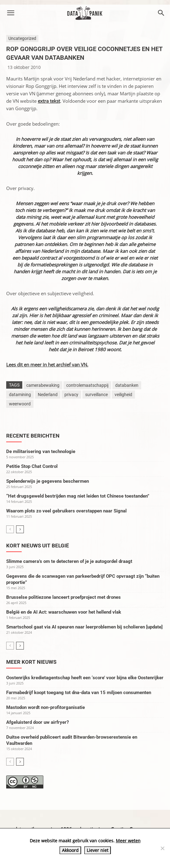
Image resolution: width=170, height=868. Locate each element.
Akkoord (70, 850)
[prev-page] (10, 529)
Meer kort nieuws (31, 662)
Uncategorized (22, 38)
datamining (20, 395)
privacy (71, 395)
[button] (11, 13)
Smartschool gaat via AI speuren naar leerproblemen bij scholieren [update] (84, 627)
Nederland (48, 395)
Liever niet (98, 850)
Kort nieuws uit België (38, 546)
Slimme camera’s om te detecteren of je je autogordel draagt (69, 561)
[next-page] (20, 529)
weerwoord (20, 404)
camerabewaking (43, 385)
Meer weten (128, 841)
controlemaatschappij (87, 385)
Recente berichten (33, 436)
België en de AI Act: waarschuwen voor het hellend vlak (64, 612)
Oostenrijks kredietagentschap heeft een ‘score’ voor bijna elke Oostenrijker (85, 678)
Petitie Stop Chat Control (32, 466)
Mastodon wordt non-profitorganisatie (46, 707)
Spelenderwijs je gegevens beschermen (48, 481)
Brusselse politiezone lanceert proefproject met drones (63, 597)
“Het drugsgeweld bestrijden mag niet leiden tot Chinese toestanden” (78, 496)
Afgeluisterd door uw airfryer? (37, 722)
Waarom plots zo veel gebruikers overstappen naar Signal (66, 511)
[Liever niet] (162, 848)
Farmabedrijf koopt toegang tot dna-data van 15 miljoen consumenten (79, 693)
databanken (127, 385)
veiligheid (123, 395)
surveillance (96, 395)
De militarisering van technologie (41, 451)
